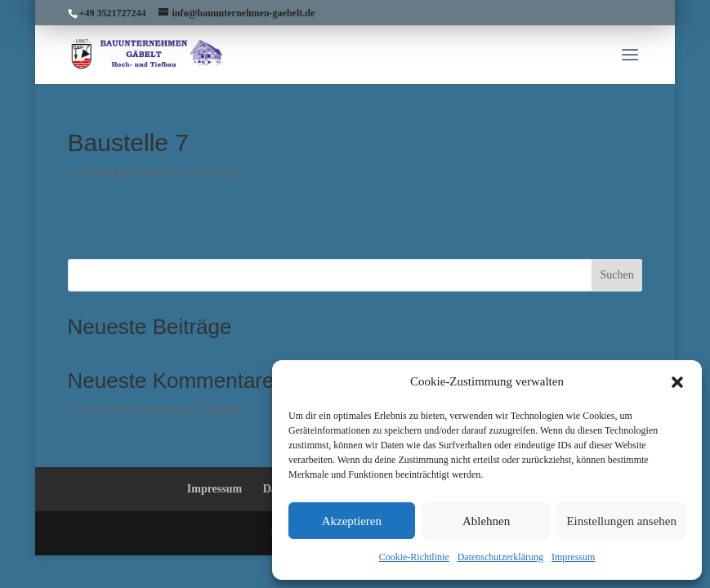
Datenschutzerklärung (500, 557)
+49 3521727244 (113, 13)
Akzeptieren (352, 521)
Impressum (573, 557)
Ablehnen (486, 521)
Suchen (616, 275)
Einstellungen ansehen (621, 521)
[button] (677, 382)
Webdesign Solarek (132, 173)
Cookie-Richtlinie (414, 557)
